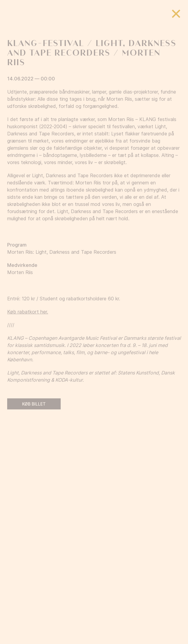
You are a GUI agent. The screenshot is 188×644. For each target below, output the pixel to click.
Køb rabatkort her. (28, 319)
